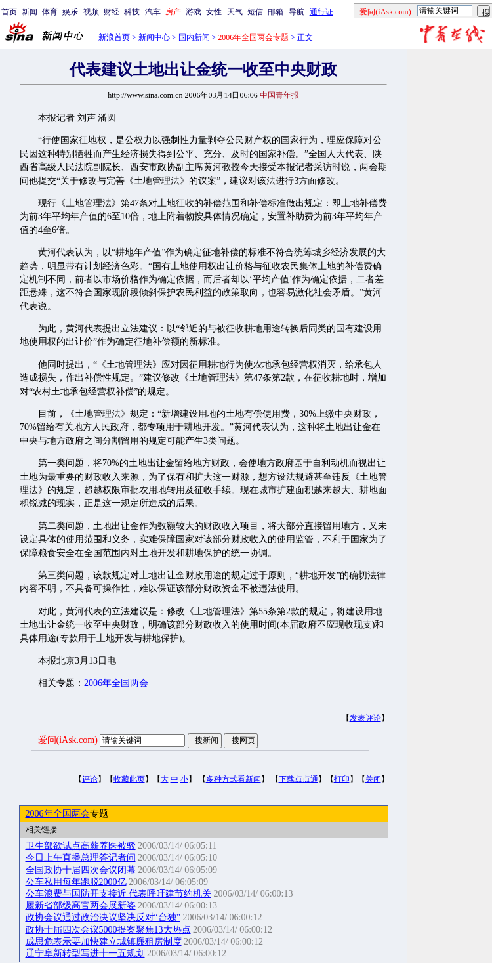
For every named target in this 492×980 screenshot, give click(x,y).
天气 (235, 12)
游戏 (194, 12)
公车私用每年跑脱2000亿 (76, 882)
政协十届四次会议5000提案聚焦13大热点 (108, 930)
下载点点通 (298, 779)
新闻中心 (154, 37)
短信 (255, 12)
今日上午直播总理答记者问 (81, 858)
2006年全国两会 (116, 683)
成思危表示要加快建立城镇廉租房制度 (104, 942)
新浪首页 (114, 37)
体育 (50, 12)
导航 (297, 12)
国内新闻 (194, 37)
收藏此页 (129, 779)
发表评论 (365, 718)
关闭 (373, 779)
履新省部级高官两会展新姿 (81, 905)
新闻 (30, 12)
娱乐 (70, 12)
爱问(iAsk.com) (68, 740)
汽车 (153, 12)
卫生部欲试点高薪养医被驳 (81, 846)
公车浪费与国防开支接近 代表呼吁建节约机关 (119, 894)
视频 (91, 12)
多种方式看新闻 (234, 779)
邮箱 (276, 12)
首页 (9, 12)
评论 (90, 779)
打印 (342, 779)
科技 (132, 12)
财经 (112, 12)
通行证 (321, 12)
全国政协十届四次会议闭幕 (81, 870)
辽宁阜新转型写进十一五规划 (85, 953)
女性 (214, 12)
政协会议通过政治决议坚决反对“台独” (103, 917)
